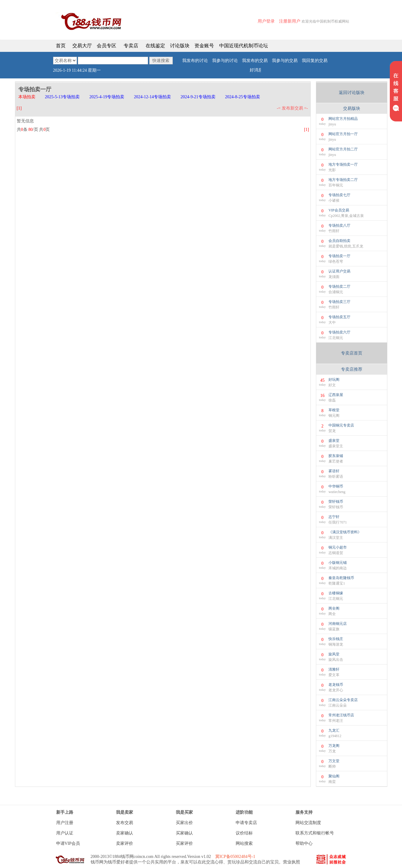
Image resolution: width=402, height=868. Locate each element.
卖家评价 (125, 843)
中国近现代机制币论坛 (244, 46)
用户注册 (65, 823)
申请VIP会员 (68, 843)
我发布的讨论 (195, 61)
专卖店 (131, 46)
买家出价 (184, 823)
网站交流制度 (308, 823)
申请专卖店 (246, 823)
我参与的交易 (285, 61)
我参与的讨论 (225, 61)
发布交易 (125, 823)
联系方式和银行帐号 (315, 833)
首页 (61, 46)
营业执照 (292, 862)
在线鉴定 (155, 46)
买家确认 (184, 833)
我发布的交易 (255, 61)
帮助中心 (304, 843)
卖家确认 (125, 833)
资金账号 (204, 46)
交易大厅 (82, 46)
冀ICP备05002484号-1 (235, 857)
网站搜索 (244, 843)
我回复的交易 (315, 61)
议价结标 (244, 833)
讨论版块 (180, 46)
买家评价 (184, 843)
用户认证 (65, 833)
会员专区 (107, 46)
